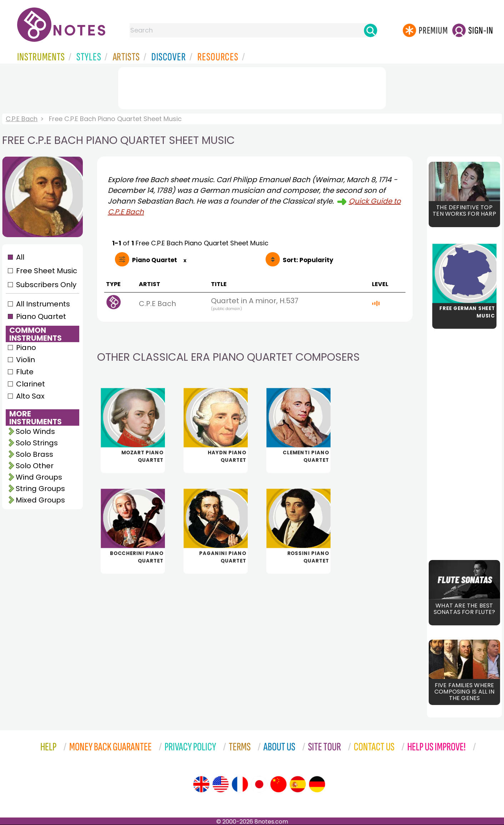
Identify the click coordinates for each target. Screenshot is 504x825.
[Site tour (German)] (317, 784)
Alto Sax (30, 396)
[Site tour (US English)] (221, 784)
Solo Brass (34, 454)
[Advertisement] (252, 87)
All (20, 257)
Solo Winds (35, 431)
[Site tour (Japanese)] (259, 784)
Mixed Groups (40, 500)
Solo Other (35, 466)
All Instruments (43, 304)
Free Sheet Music (47, 271)
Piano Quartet (41, 316)
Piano (26, 347)
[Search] (371, 30)
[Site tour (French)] (240, 784)
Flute (25, 372)
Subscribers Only (46, 285)
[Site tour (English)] (201, 784)
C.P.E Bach (22, 119)
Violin (26, 360)
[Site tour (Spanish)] (298, 784)
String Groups (40, 489)
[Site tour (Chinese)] (278, 784)
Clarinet (31, 384)
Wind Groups (39, 477)
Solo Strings (37, 443)
